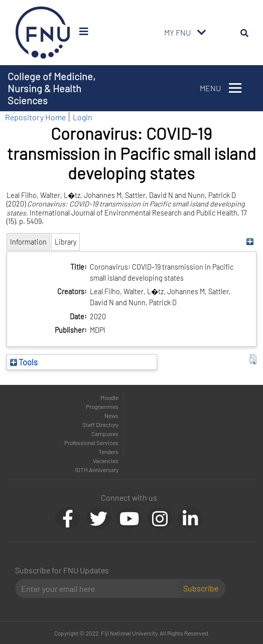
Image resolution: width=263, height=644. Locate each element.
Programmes (102, 406)
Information (28, 242)
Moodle (109, 397)
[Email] (99, 588)
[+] (250, 242)
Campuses (105, 434)
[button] (253, 359)
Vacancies (106, 461)
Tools (24, 362)
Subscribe (201, 588)
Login (83, 117)
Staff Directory (100, 424)
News (111, 415)
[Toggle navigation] (202, 33)
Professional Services (91, 443)
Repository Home (35, 117)
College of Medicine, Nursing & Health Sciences (51, 88)
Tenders (108, 452)
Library (65, 242)
